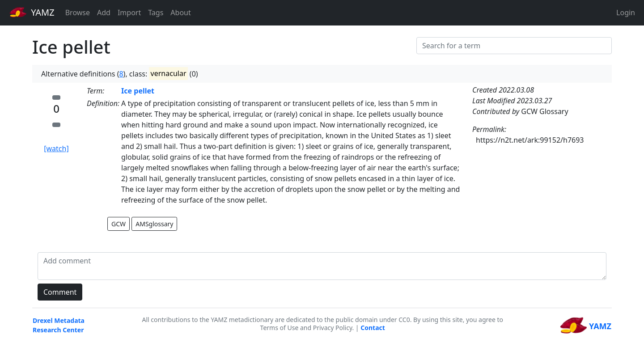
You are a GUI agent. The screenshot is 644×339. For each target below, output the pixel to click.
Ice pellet (138, 91)
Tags (156, 13)
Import (129, 13)
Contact (373, 328)
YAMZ (32, 12)
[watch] (56, 148)
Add (104, 13)
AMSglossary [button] (154, 224)
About (180, 13)
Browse (78, 13)
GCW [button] (119, 224)
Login (626, 13)
